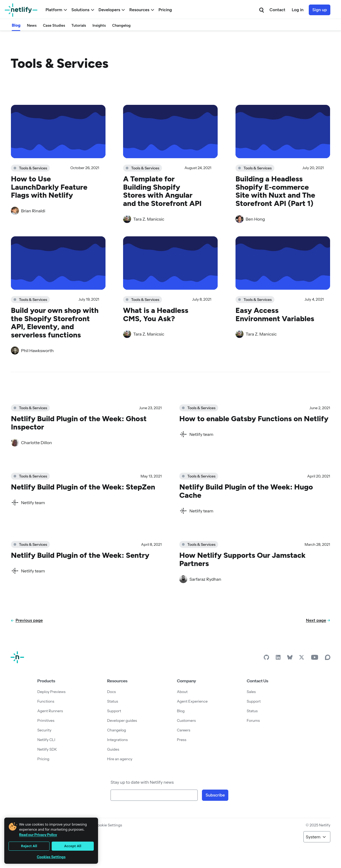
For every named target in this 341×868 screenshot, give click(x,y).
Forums (253, 720)
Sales (251, 692)
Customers (186, 720)
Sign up (320, 10)
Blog (16, 25)
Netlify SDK (47, 749)
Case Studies (54, 25)
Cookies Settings (51, 857)
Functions (46, 701)
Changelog (121, 25)
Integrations (117, 740)
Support (114, 711)
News (32, 25)
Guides (113, 749)
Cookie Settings (108, 825)
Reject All (29, 846)
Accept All (73, 846)
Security (44, 730)
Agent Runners (50, 711)
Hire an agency (120, 759)
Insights (99, 25)
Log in (298, 10)
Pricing (165, 10)
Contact (277, 10)
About (182, 692)
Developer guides (122, 720)
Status (113, 701)
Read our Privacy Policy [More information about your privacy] (38, 835)
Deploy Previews (51, 692)
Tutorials (79, 25)
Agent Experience (192, 701)
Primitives (46, 720)
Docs (111, 692)
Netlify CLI (46, 740)
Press (182, 740)
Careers (184, 730)
